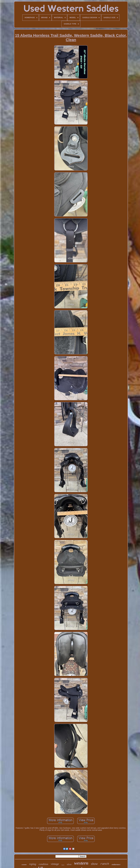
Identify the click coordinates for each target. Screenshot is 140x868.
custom (24, 865)
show (94, 864)
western (81, 863)
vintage (55, 864)
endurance (116, 864)
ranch (105, 864)
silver (69, 864)
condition (43, 864)
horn (63, 865)
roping (33, 864)
